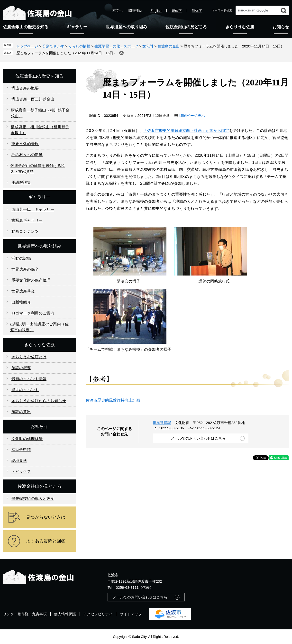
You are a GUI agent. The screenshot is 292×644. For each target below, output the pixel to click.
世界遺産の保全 (25, 269)
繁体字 (177, 11)
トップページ (27, 46)
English (156, 11)
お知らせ (281, 27)
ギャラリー (77, 27)
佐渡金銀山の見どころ (186, 27)
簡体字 (197, 11)
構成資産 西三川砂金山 (33, 99)
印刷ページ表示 (192, 115)
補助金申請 (21, 450)
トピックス (21, 472)
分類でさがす (53, 46)
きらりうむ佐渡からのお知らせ (39, 401)
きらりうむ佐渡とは (29, 357)
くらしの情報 (79, 46)
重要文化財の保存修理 (31, 280)
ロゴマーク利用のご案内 (33, 313)
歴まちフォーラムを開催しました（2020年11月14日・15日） (67, 53)
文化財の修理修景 (27, 439)
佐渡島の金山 (169, 46)
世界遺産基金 (23, 291)
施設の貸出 (21, 412)
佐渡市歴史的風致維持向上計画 (113, 400)
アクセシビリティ (98, 614)
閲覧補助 (135, 10)
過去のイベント (25, 390)
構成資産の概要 (25, 88)
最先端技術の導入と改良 (33, 499)
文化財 (148, 46)
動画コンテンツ (25, 231)
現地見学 (19, 461)
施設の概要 (21, 368)
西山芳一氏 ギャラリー (33, 209)
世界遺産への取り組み (127, 27)
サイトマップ (131, 614)
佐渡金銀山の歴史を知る (26, 27)
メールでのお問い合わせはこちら (198, 438)
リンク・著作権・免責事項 (25, 614)
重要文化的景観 (25, 144)
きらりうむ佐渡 (240, 27)
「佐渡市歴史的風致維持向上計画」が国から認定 (186, 131)
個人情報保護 (65, 614)
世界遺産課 (162, 423)
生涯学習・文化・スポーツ (116, 46)
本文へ (118, 10)
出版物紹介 (21, 302)
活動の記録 (21, 258)
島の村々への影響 (27, 155)
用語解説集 (21, 182)
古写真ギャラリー (27, 220)
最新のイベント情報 (29, 379)
